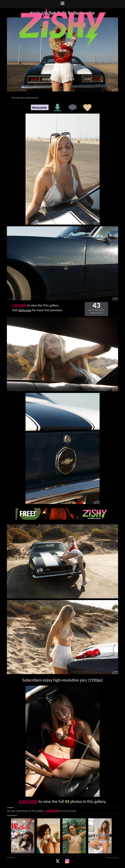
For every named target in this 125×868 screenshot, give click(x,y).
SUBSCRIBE (19, 305)
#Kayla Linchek (39, 107)
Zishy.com (25, 310)
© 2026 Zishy (11, 858)
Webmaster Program (112, 858)
